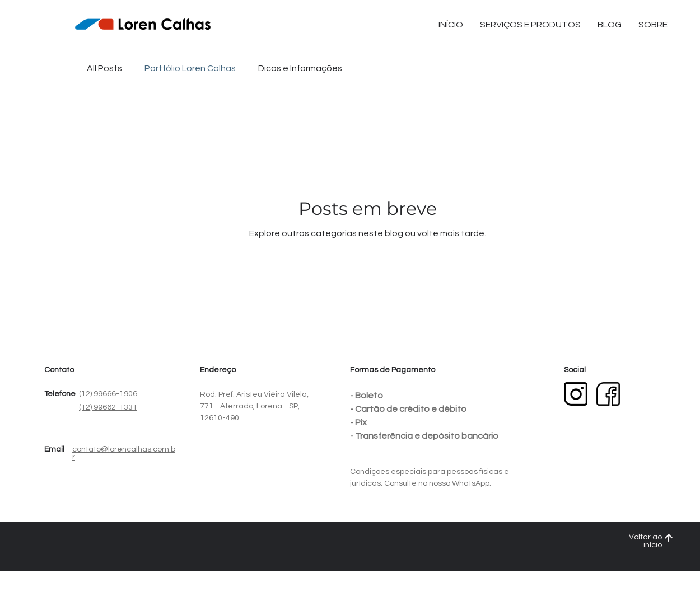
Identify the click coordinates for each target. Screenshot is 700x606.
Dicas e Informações (300, 68)
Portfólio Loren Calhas (190, 68)
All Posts (104, 68)
